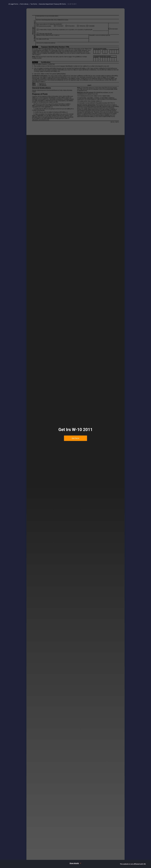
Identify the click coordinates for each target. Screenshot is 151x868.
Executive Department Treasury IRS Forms (52, 4)
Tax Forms (34, 4)
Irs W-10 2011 (72, 4)
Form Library (24, 4)
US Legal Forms (13, 4)
